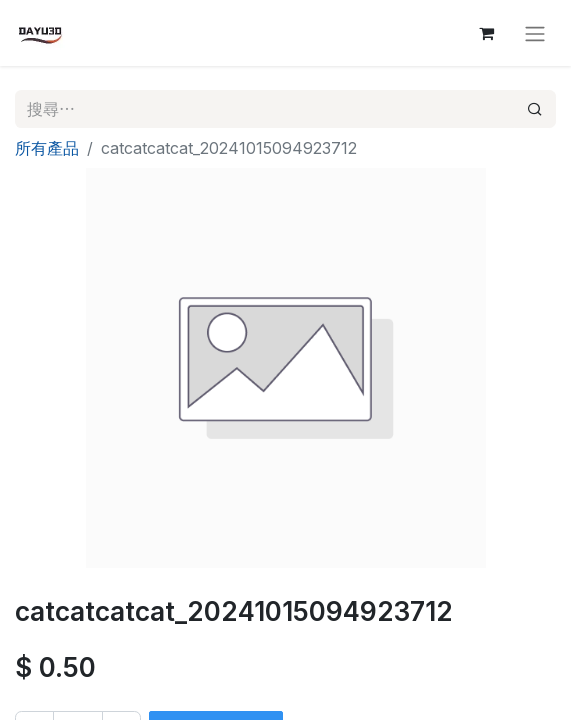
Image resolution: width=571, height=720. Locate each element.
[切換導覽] (535, 33)
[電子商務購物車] (486, 33)
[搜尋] (535, 109)
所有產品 (47, 148)
